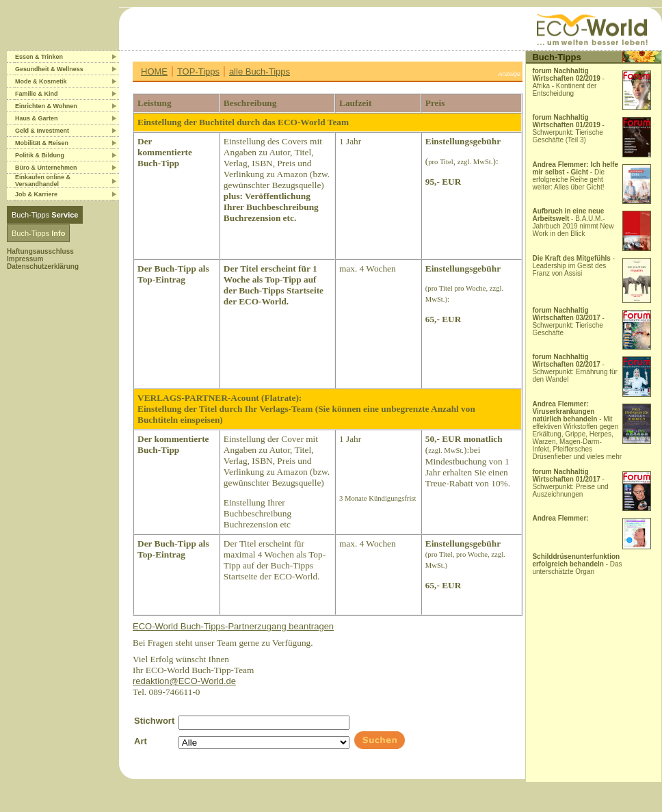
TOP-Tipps (198, 71)
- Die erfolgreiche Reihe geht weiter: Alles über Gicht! (575, 176)
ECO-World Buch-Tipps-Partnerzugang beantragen (233, 626)
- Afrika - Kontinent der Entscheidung (568, 82)
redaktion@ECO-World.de (184, 681)
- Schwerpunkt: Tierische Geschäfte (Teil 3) (568, 129)
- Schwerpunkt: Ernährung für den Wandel (575, 368)
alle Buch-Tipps (260, 71)
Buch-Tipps (45, 215)
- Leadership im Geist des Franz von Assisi (573, 266)
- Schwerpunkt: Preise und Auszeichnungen (570, 483)
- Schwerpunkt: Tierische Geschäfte (568, 322)
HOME (154, 71)
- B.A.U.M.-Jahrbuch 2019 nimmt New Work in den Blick (573, 222)
